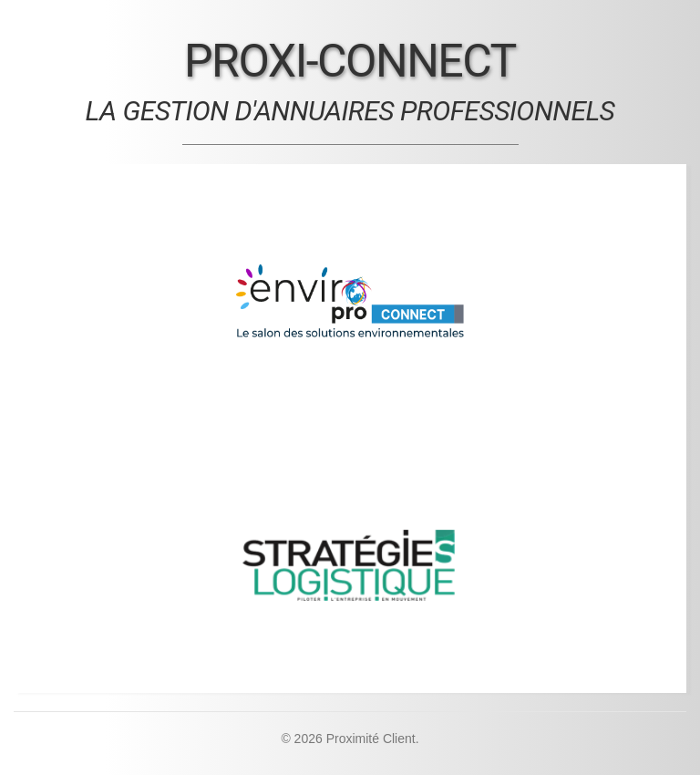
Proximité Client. (373, 739)
